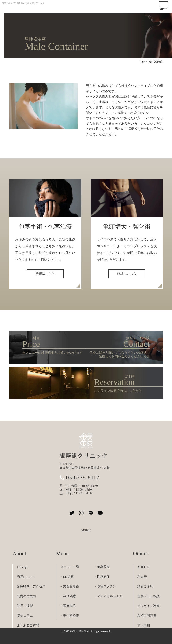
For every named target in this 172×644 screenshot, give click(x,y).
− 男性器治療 (70, 586)
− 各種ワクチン (105, 586)
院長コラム (25, 616)
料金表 (142, 577)
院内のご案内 (26, 596)
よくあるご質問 (28, 625)
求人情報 (144, 625)
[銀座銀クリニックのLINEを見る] (91, 513)
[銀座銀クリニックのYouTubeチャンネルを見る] (100, 513)
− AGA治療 (68, 596)
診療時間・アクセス (31, 586)
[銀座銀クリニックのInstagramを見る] (81, 513)
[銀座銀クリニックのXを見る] (72, 513)
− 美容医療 (102, 567)
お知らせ (144, 567)
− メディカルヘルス (108, 596)
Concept (22, 567)
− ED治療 (67, 577)
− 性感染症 (102, 577)
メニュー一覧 (70, 567)
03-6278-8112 (83, 477)
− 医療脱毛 (68, 606)
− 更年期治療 (70, 616)
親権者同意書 (147, 616)
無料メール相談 (148, 596)
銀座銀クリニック (84, 456)
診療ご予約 (145, 586)
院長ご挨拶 (25, 606)
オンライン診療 (148, 606)
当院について (26, 577)
